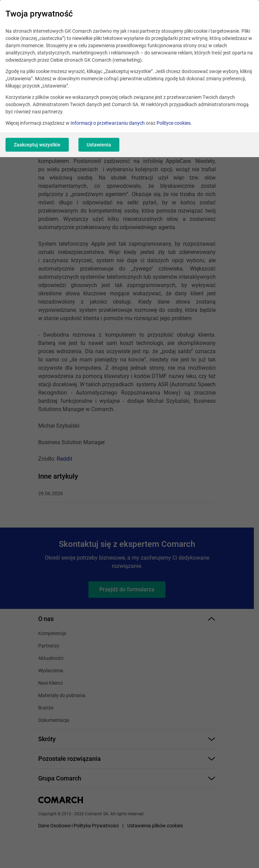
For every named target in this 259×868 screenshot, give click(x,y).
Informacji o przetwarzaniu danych (108, 123)
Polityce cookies (174, 123)
